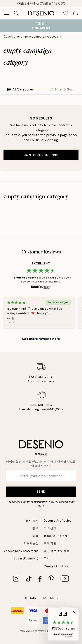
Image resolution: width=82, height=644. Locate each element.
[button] (63, 624)
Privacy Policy (36, 502)
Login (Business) (26, 558)
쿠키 (47, 558)
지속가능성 (31, 543)
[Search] (16, 13)
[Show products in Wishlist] (66, 13)
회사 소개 (32, 521)
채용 (35, 536)
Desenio (10, 37)
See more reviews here (41, 339)
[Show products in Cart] (75, 13)
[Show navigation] (7, 13)
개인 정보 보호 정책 (57, 551)
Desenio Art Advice (58, 521)
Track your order (56, 536)
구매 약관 (50, 543)
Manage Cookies (56, 566)
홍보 (35, 528)
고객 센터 (50, 528)
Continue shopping (41, 155)
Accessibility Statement (21, 551)
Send (41, 492)
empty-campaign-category (41, 37)
